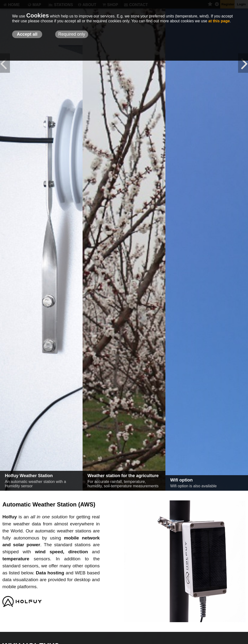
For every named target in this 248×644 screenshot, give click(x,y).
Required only (72, 34)
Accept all (27, 34)
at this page (219, 21)
